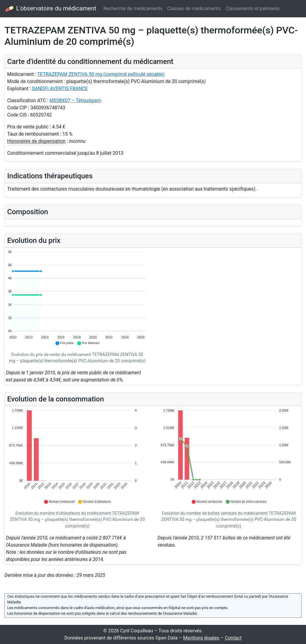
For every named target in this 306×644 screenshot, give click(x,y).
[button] (64, 343)
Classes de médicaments (194, 9)
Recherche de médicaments (133, 9)
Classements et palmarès (253, 9)
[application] (77, 298)
